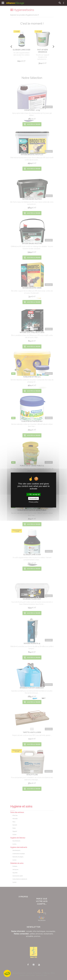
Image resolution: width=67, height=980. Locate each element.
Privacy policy (33, 502)
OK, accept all (33, 494)
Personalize (33, 498)
